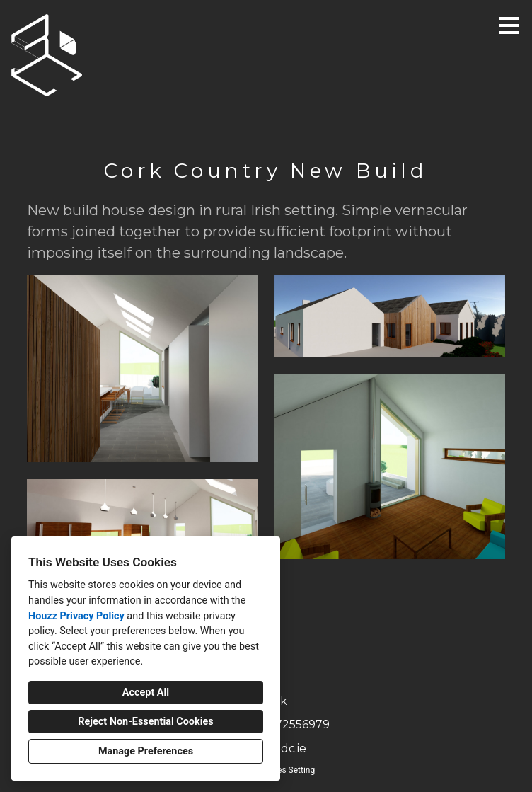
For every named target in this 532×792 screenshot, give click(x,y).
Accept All (146, 693)
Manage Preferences (146, 751)
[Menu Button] (509, 25)
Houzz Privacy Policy (76, 616)
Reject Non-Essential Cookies (145, 722)
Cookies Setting (286, 770)
